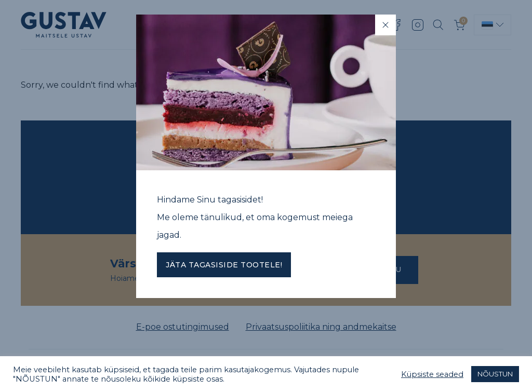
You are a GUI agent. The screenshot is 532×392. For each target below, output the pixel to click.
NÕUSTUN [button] (495, 374)
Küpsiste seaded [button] (432, 374)
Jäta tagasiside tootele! (224, 265)
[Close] (385, 25)
